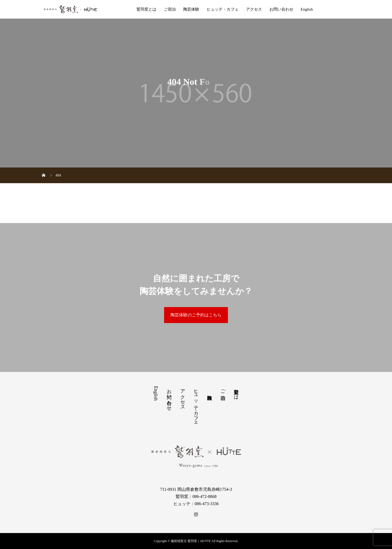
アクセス (254, 9)
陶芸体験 (191, 9)
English (307, 9)
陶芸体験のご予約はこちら (196, 315)
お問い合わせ (281, 9)
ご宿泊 (170, 9)
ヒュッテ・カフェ (223, 9)
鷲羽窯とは (146, 9)
